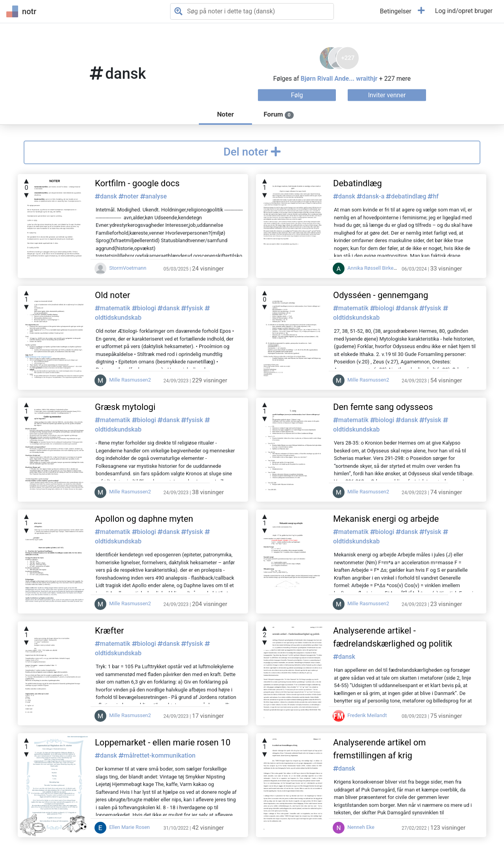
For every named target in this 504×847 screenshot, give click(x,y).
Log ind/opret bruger (464, 11)
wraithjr (367, 78)
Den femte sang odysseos (383, 407)
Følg (297, 95)
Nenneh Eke (354, 827)
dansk (107, 196)
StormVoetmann (120, 268)
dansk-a (371, 196)
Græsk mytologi (125, 407)
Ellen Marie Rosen (122, 827)
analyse (154, 196)
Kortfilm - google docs (137, 183)
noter (129, 196)
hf (433, 196)
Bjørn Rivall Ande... (327, 78)
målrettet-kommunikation (157, 755)
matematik (113, 308)
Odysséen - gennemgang (381, 295)
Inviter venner (387, 95)
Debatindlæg (358, 183)
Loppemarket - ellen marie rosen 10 (163, 742)
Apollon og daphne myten (144, 519)
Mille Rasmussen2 (123, 380)
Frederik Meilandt (360, 715)
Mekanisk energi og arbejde (386, 519)
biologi (145, 308)
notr (21, 11)
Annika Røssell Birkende (367, 268)
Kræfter (109, 631)
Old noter (112, 295)
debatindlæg (407, 196)
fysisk (193, 308)
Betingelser (396, 11)
